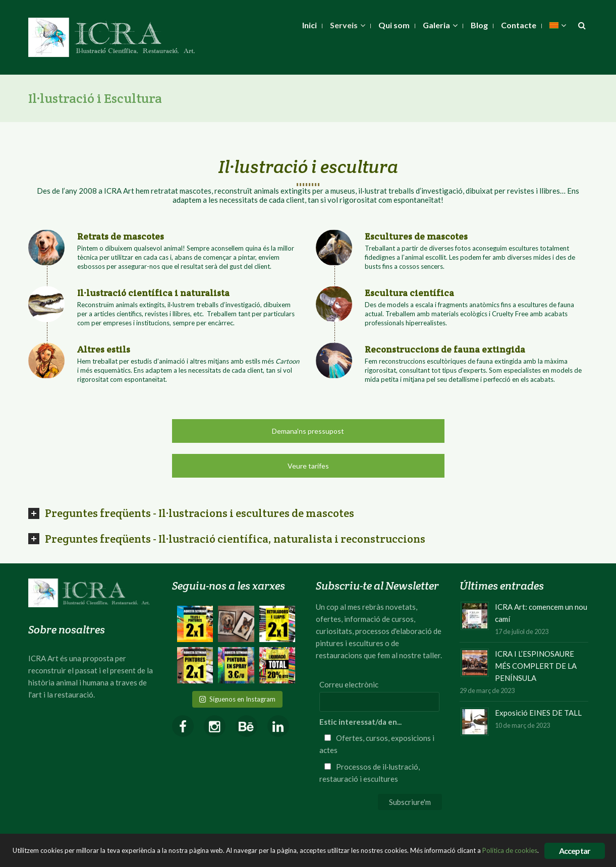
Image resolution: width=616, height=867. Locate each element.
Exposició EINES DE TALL (538, 713)
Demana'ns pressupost (308, 431)
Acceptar (575, 851)
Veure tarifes (308, 466)
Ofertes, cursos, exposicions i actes (377, 744)
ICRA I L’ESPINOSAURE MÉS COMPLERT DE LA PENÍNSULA (536, 666)
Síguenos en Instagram (237, 699)
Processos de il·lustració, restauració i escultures (370, 773)
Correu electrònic (349, 684)
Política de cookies (510, 850)
